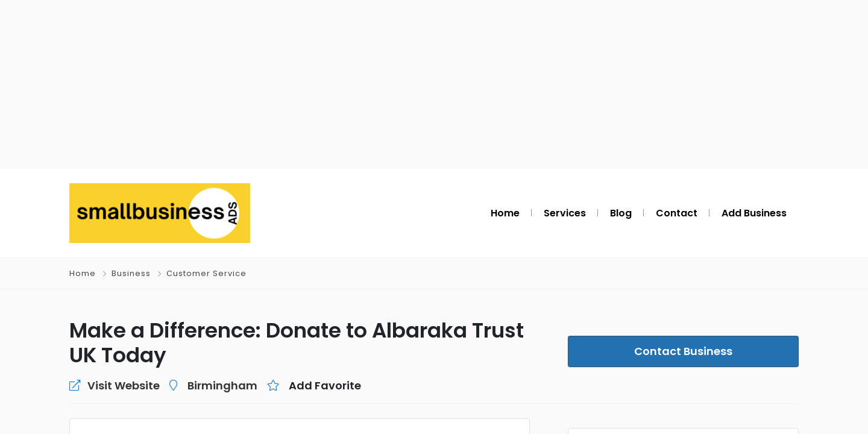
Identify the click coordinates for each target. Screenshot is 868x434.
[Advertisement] (434, 84)
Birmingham (222, 385)
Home (83, 273)
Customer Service (206, 273)
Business (131, 273)
